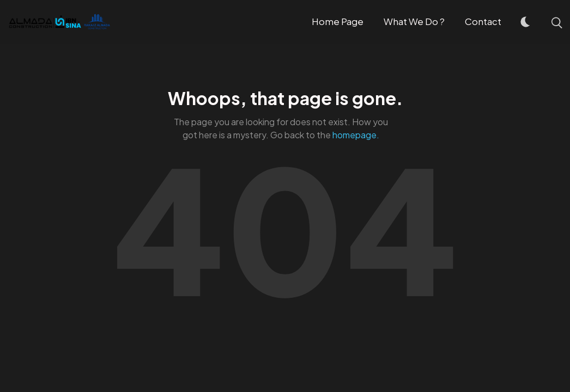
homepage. (356, 135)
